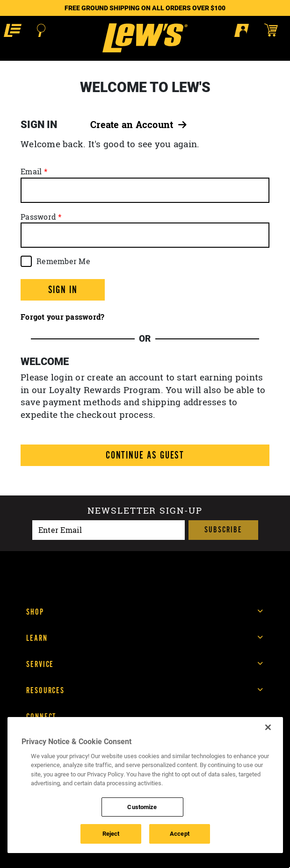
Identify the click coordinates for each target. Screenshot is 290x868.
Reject (111, 833)
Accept (180, 833)
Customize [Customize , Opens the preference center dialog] (142, 807)
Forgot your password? (62, 317)
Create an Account (138, 125)
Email (31, 172)
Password (38, 217)
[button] (13, 30)
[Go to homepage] (145, 38)
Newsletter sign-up (145, 512)
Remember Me (63, 261)
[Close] (268, 727)
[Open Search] (41, 30)
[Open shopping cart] (275, 30)
